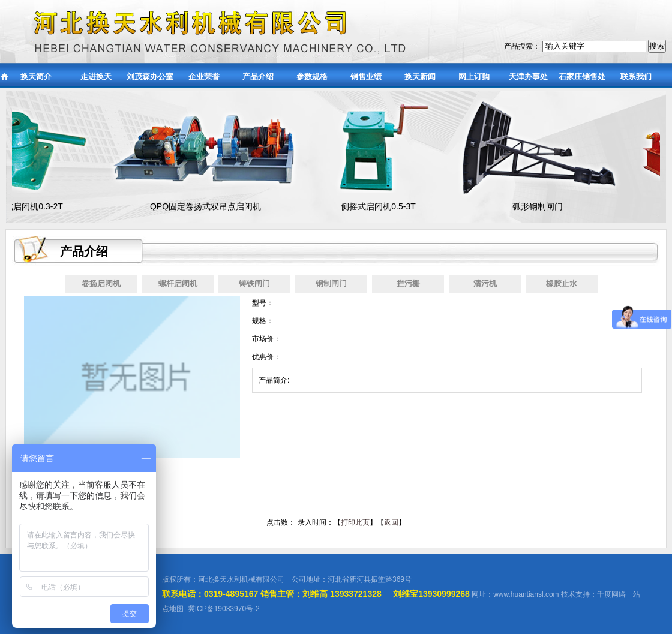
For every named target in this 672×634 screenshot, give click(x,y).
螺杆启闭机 (178, 283)
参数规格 (312, 76)
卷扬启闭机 (101, 283)
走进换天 (96, 76)
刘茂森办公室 (150, 76)
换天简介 (36, 76)
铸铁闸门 (254, 283)
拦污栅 (408, 283)
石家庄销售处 (582, 76)
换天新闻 (420, 76)
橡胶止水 (562, 283)
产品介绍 (258, 76)
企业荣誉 (204, 76)
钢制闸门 (331, 283)
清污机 (485, 283)
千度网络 (611, 594)
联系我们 (636, 76)
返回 (391, 522)
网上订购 (474, 76)
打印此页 (355, 522)
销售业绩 (366, 76)
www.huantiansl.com (526, 594)
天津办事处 (528, 76)
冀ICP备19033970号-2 (224, 609)
